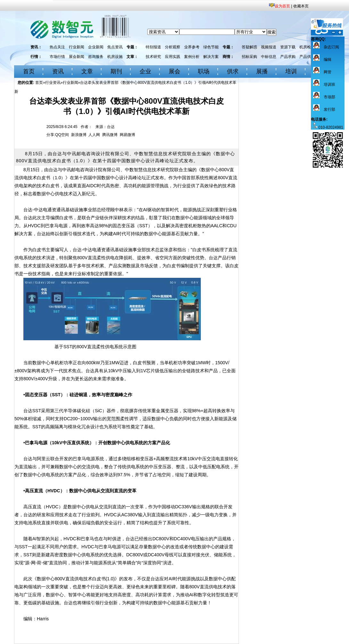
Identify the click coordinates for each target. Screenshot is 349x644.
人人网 (94, 135)
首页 (29, 71)
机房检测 (307, 47)
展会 (174, 71)
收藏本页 (301, 6)
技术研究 (153, 57)
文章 (87, 71)
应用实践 (173, 57)
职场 (204, 71)
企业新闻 (96, 47)
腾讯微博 (110, 135)
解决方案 (211, 57)
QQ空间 (62, 135)
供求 (233, 71)
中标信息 (269, 57)
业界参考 (192, 47)
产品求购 (288, 57)
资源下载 (288, 47)
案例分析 (192, 57)
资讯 (58, 71)
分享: (51, 135)
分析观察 (173, 47)
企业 (145, 71)
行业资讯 (53, 83)
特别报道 (153, 47)
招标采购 (249, 57)
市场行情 (57, 57)
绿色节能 (211, 47)
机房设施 (115, 57)
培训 (291, 71)
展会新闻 (77, 57)
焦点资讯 (115, 47)
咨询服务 (96, 57)
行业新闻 (77, 47)
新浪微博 (79, 135)
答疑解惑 (249, 47)
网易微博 (127, 135)
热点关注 (57, 47)
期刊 (116, 71)
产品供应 (307, 57)
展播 (262, 71)
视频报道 (269, 47)
